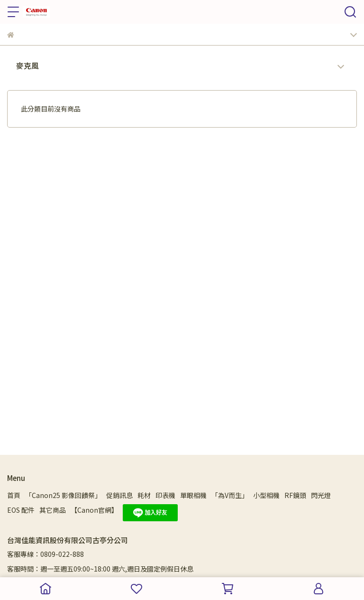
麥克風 (27, 65)
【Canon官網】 (94, 510)
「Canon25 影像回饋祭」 (63, 495)
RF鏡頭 (295, 495)
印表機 (165, 495)
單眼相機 (193, 495)
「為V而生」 (230, 495)
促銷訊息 (119, 495)
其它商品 (53, 510)
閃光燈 (321, 495)
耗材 (144, 495)
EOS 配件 (21, 510)
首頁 (14, 495)
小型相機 (266, 495)
